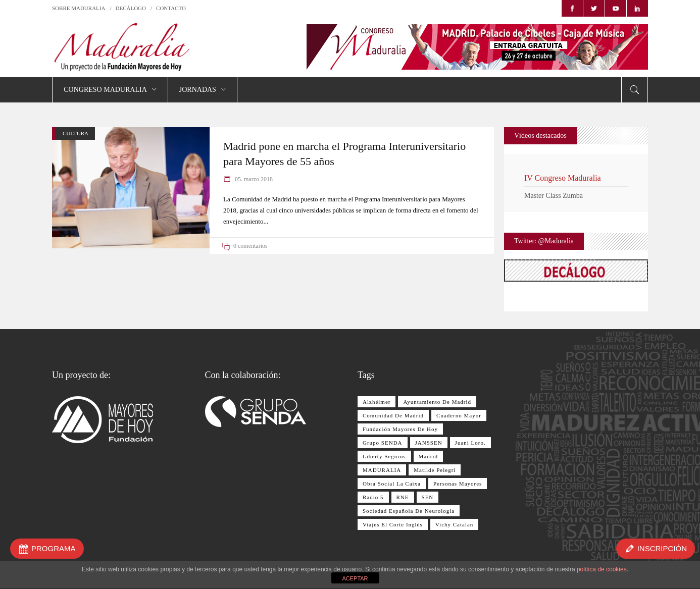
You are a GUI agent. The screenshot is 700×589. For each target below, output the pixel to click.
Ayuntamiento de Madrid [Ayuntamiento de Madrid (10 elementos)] (437, 402)
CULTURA (76, 133)
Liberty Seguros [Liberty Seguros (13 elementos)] (384, 456)
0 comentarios (251, 246)
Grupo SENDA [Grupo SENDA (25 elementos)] (383, 443)
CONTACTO (171, 8)
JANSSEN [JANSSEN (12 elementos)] (429, 443)
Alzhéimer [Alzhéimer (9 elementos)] (377, 402)
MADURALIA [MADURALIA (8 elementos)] (382, 470)
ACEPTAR (355, 578)
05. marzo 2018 (253, 179)
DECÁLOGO (131, 8)
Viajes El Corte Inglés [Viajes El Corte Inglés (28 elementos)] (393, 524)
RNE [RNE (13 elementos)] (403, 497)
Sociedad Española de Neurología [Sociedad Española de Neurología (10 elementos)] (409, 511)
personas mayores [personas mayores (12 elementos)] (458, 484)
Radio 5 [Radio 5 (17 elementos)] (373, 497)
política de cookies (602, 569)
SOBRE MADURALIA (79, 8)
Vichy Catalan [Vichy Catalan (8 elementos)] (455, 524)
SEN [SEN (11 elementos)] (428, 497)
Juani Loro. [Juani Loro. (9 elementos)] (470, 443)
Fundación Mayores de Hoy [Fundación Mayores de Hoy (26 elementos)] (400, 429)
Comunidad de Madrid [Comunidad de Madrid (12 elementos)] (393, 415)
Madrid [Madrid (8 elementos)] (428, 456)
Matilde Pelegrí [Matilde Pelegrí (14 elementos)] (435, 470)
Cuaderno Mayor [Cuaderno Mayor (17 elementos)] (459, 415)
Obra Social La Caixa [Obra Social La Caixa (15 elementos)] (392, 484)
